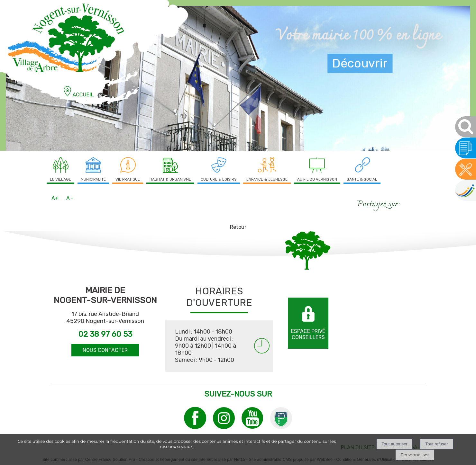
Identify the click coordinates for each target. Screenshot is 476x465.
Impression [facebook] (417, 203)
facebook (406, 204)
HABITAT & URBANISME (170, 179)
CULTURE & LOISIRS (219, 179)
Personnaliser (415, 455)
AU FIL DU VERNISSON (317, 179)
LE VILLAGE (60, 179)
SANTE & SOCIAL (362, 179)
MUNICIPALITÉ (93, 179)
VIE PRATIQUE (128, 179)
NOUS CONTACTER (105, 350)
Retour (238, 227)
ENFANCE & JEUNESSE (267, 179)
